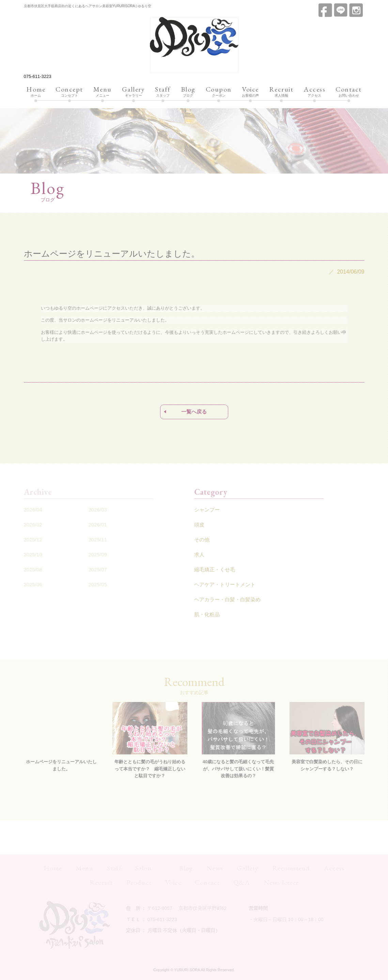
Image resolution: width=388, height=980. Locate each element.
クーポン (219, 92)
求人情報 (281, 92)
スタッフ (163, 92)
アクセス (314, 92)
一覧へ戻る (194, 412)
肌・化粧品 (207, 614)
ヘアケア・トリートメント (225, 584)
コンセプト (69, 92)
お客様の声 (250, 92)
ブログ (188, 92)
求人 (199, 554)
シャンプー (207, 510)
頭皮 (199, 525)
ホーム (36, 92)
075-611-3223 (38, 76)
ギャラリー (134, 92)
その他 (202, 540)
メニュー (103, 92)
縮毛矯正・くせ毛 (215, 569)
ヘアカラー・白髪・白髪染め (227, 599)
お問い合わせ (349, 92)
